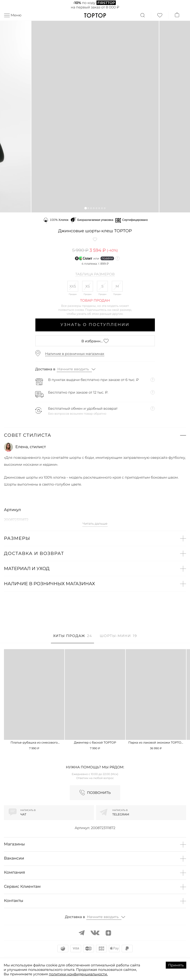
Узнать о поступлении (95, 325)
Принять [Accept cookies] (176, 965)
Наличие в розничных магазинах (75, 354)
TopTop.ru (95, 15)
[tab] (72, 638)
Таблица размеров (95, 274)
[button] (85, 208)
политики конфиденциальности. (78, 974)
